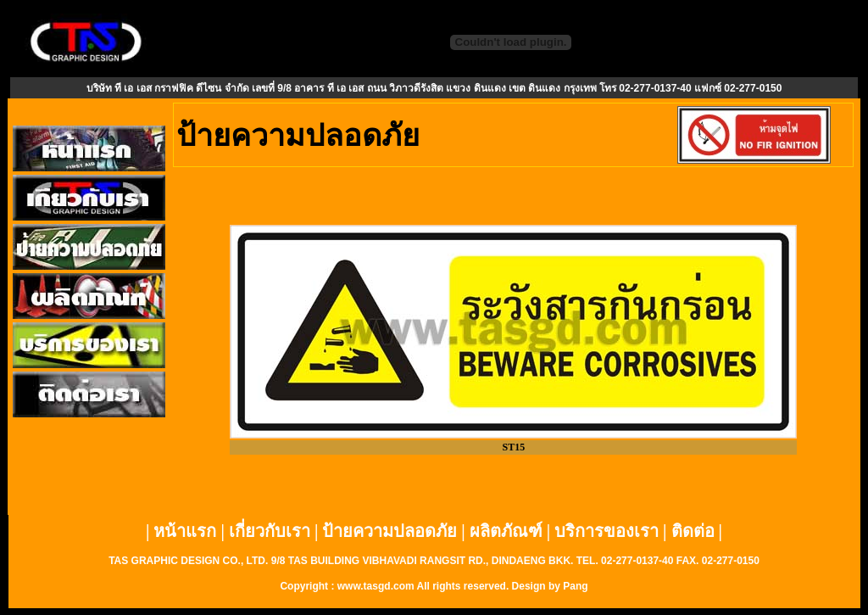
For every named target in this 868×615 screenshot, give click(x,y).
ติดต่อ (693, 531)
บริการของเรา (606, 531)
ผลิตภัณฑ (506, 531)
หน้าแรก (185, 531)
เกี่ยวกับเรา (270, 531)
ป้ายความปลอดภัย (389, 531)
